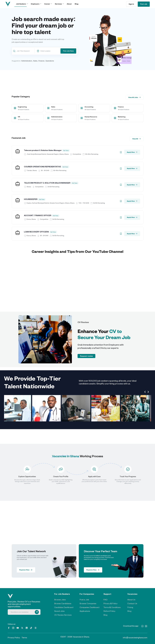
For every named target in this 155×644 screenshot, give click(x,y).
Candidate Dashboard (64, 607)
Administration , (27, 61)
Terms (24, 637)
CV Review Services (63, 615)
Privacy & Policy (110, 603)
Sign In (131, 4)
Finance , (42, 61)
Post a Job (84, 600)
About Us (131, 600)
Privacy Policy (14, 637)
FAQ (105, 600)
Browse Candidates (63, 603)
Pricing (130, 607)
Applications (85, 611)
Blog (77, 4)
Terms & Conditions (112, 607)
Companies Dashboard (89, 607)
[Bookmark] (121, 152)
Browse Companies (88, 603)
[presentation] (145, 391)
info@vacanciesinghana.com (135, 637)
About (69, 4)
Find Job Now (68, 51)
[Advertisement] (73, 77)
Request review (86, 356)
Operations (50, 61)
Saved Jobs (59, 611)
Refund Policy (109, 611)
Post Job (144, 4)
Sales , (36, 61)
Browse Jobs (60, 600)
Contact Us (132, 603)
